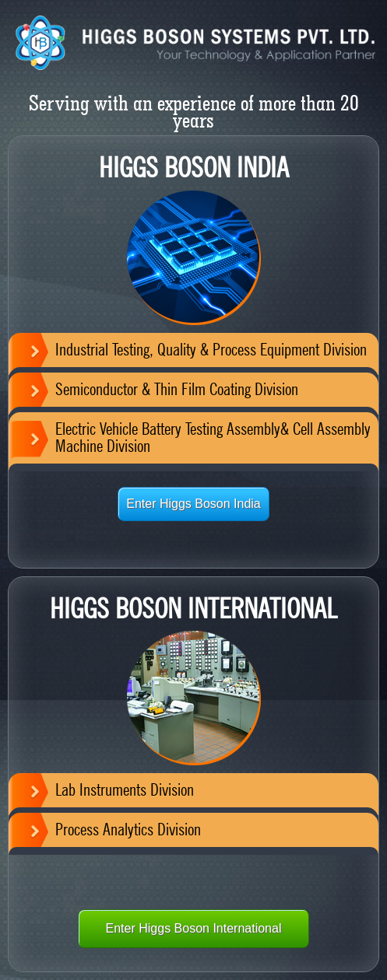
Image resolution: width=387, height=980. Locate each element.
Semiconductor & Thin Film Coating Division (177, 389)
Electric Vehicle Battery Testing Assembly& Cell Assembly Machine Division (213, 437)
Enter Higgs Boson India (193, 504)
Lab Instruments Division (125, 789)
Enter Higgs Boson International (194, 928)
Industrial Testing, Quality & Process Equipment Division (211, 349)
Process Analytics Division (128, 829)
